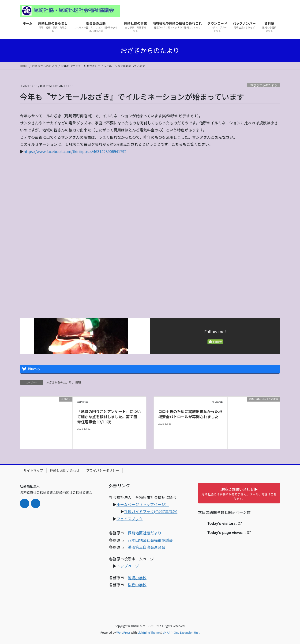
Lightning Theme (148, 632)
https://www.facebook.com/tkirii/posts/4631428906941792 (75, 151)
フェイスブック (130, 519)
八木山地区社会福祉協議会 (150, 540)
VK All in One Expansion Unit (181, 632)
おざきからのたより (264, 85)
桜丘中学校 (137, 585)
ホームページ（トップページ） (143, 504)
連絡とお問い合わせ (65, 470)
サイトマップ (33, 470)
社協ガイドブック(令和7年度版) (151, 511)
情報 (78, 382)
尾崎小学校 (137, 578)
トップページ (128, 566)
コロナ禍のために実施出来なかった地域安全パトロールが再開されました (190, 414)
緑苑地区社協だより (145, 533)
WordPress (124, 632)
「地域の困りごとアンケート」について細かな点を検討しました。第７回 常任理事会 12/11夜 (109, 417)
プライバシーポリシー (103, 470)
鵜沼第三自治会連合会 (146, 547)
